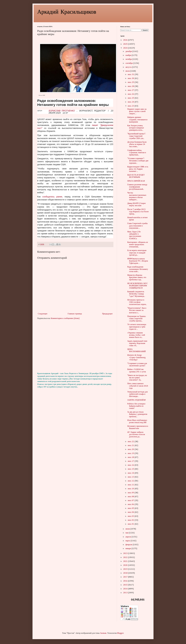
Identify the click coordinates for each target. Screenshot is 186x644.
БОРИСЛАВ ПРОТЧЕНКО (62, 111)
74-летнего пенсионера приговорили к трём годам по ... (137, 327)
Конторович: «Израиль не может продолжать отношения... (138, 245)
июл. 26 (131, 94)
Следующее (43, 314)
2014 (126, 589)
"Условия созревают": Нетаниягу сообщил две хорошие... (138, 161)
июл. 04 (131, 512)
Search (145, 30)
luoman (103, 633)
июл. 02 (131, 520)
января (128, 549)
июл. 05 (131, 508)
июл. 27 (131, 90)
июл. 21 (131, 446)
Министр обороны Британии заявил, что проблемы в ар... (137, 278)
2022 (126, 557)
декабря (129, 51)
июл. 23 (131, 106)
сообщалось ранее (52, 197)
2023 (126, 553)
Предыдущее (107, 314)
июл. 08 (131, 497)
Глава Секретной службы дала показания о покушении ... (137, 226)
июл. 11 (131, 485)
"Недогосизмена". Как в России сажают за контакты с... (137, 310)
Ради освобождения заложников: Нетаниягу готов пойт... (138, 269)
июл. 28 (131, 86)
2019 (126, 569)
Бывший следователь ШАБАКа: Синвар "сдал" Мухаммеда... (136, 294)
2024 (126, 48)
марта (128, 541)
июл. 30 (131, 78)
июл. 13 (131, 477)
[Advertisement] (75, 346)
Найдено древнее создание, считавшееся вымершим (137, 120)
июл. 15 (131, 469)
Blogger (120, 633)
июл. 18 (131, 457)
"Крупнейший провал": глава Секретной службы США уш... (137, 136)
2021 (126, 561)
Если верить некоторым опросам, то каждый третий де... (137, 253)
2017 (126, 577)
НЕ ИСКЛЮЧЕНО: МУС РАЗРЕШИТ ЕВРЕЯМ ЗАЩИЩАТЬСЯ (137, 286)
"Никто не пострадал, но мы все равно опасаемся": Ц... (137, 378)
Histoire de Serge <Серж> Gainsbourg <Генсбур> (136, 358)
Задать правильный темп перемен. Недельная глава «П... (137, 343)
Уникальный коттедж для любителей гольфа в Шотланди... (137, 394)
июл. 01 (131, 524)
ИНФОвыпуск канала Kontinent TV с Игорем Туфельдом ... (138, 261)
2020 (126, 565)
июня (128, 529)
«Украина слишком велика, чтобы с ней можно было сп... (136, 335)
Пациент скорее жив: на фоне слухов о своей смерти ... (137, 111)
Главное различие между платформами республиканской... (137, 187)
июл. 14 (131, 473)
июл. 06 (131, 504)
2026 (126, 40)
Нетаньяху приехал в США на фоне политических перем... (137, 302)
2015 (126, 585)
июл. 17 (131, 461)
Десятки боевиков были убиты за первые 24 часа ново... (137, 144)
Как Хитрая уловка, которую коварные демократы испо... (136, 128)
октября (129, 59)
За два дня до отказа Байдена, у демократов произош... (137, 414)
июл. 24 (131, 102)
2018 (126, 573)
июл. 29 (131, 82)
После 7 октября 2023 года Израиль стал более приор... (138, 212)
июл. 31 (131, 75)
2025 (126, 44)
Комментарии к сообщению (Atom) (65, 318)
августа (129, 67)
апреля (128, 537)
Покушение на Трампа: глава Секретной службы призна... (137, 319)
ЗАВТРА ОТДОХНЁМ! (137, 400)
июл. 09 (131, 493)
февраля (129, 545)
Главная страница (75, 314)
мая (127, 533)
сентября (129, 63)
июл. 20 (131, 449)
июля (128, 71)
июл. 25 (131, 98)
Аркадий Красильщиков (67, 11)
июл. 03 (131, 516)
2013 (126, 593)
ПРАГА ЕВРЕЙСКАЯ (136, 181)
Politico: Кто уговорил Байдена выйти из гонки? (136, 406)
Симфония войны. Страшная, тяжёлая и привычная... (137, 153)
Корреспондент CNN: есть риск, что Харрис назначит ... (138, 169)
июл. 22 (131, 442)
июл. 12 (131, 481)
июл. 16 (131, 465)
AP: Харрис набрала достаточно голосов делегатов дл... (136, 435)
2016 (126, 581)
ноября (129, 55)
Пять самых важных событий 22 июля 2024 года (138, 386)
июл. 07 (131, 501)
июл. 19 (131, 453)
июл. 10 (131, 489)
